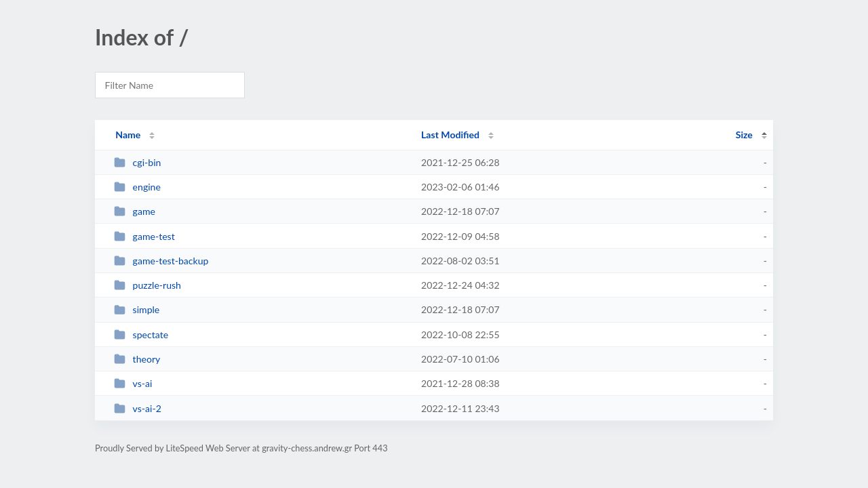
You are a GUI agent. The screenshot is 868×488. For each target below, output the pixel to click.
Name (128, 135)
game (135, 211)
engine (137, 187)
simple (137, 309)
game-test (144, 236)
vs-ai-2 (138, 408)
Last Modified (450, 135)
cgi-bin (137, 162)
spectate (141, 334)
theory (137, 359)
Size (744, 135)
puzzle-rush (147, 285)
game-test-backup (161, 261)
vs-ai (133, 383)
